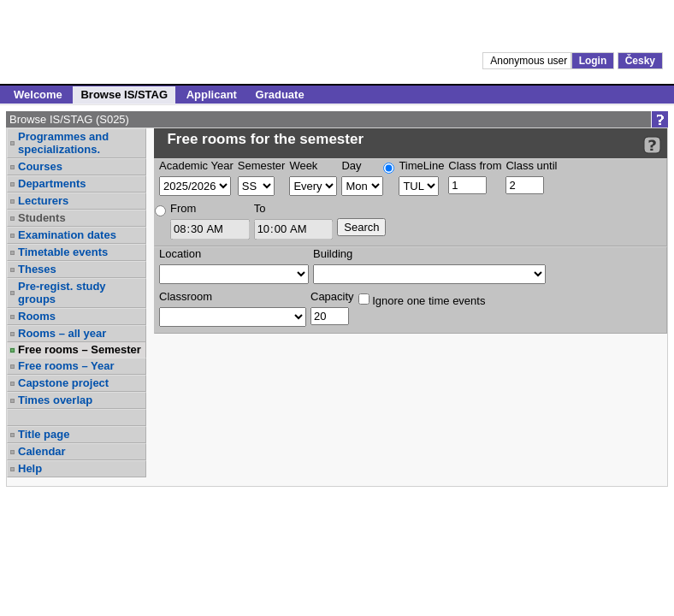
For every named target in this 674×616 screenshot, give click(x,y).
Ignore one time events (422, 300)
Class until (531, 166)
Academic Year (196, 166)
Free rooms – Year (66, 366)
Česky (640, 61)
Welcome (38, 95)
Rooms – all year (62, 333)
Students (42, 218)
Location (180, 254)
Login (593, 61)
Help (30, 468)
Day (351, 166)
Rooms (37, 316)
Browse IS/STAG (124, 95)
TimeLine (421, 166)
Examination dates (67, 235)
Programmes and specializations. (63, 143)
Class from (475, 166)
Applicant (212, 95)
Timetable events (63, 252)
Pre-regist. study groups (62, 293)
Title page (44, 434)
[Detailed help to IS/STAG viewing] (652, 145)
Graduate (280, 95)
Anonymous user (530, 61)
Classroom (186, 296)
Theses (37, 269)
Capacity (332, 296)
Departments (52, 184)
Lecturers (43, 201)
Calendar (42, 451)
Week (303, 166)
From (183, 208)
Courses (40, 166)
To (260, 208)
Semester (262, 166)
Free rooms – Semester (80, 349)
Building (333, 254)
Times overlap (55, 400)
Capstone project (63, 383)
